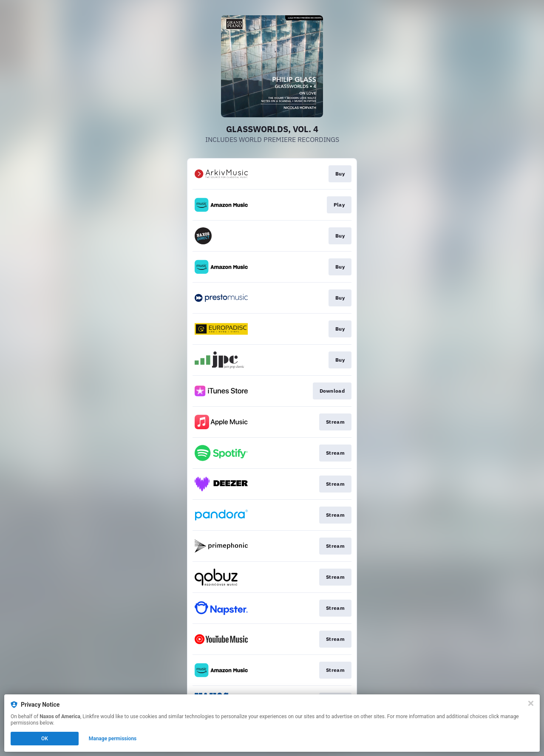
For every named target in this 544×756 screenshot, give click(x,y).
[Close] (531, 703)
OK (45, 739)
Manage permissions (113, 739)
